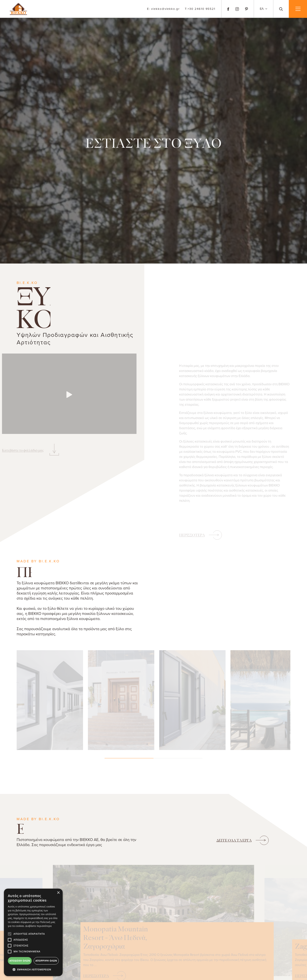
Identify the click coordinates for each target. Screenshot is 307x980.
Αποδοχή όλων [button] (20, 961)
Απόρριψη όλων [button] (46, 961)
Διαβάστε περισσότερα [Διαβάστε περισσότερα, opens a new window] (39, 926)
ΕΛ (262, 9)
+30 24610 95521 (200, 9)
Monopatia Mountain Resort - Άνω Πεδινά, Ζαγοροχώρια (189, 926)
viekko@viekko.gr (163, 9)
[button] (33, 970)
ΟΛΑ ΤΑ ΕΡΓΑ (234, 840)
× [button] (58, 893)
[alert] (33, 932)
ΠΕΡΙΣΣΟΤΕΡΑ (192, 535)
